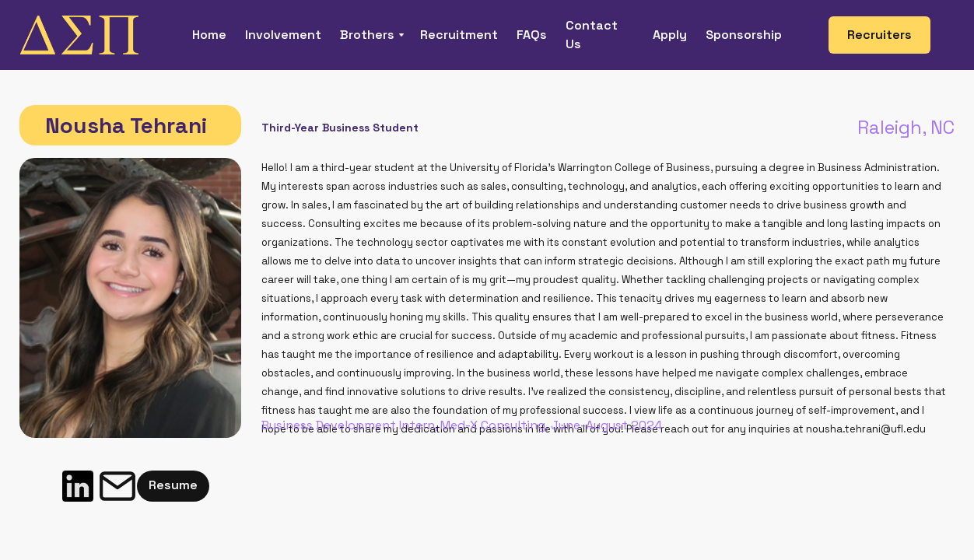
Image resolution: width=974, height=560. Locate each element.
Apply (670, 35)
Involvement (283, 35)
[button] (370, 35)
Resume (173, 485)
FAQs (532, 35)
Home (209, 35)
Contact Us (592, 35)
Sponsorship (744, 35)
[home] (95, 35)
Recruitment (459, 35)
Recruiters (879, 35)
